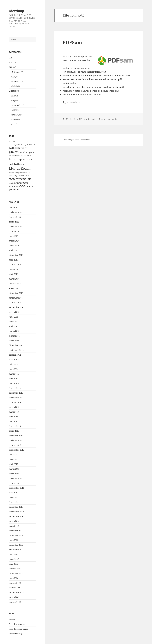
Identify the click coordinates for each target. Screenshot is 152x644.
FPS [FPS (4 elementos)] (26, 148)
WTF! (11, 91)
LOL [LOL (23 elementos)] (17, 164)
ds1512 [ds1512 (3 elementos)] (29, 145)
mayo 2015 (14, 322)
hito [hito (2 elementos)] (10, 156)
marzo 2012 (14, 469)
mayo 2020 (14, 246)
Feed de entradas (17, 624)
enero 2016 (14, 288)
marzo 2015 (14, 331)
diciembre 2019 (16, 255)
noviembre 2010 (16, 512)
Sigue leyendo (72, 102)
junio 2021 (14, 236)
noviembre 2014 (16, 350)
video (13, 120)
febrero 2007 (15, 569)
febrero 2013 (15, 426)
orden (88, 119)
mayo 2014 (14, 374)
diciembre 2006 (16, 573)
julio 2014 (13, 364)
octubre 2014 (15, 355)
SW (10, 67)
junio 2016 (14, 269)
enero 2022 (14, 222)
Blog (13, 101)
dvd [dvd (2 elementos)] (33, 145)
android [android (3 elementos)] (18, 142)
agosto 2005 (14, 597)
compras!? (15, 105)
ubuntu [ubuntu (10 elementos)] (20, 183)
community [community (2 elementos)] (12, 145)
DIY (11, 58)
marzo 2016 (14, 279)
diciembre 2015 (16, 293)
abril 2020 (13, 250)
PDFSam (72, 42)
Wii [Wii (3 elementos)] (26, 183)
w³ (12, 124)
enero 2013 (14, 431)
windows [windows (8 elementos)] (14, 186)
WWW (14, 86)
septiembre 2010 (17, 516)
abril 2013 (13, 417)
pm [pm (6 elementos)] (16, 173)
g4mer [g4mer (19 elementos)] (13, 152)
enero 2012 (14, 474)
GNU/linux (15, 72)
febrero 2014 (15, 388)
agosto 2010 (14, 521)
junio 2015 (14, 317)
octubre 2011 (15, 483)
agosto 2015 (14, 312)
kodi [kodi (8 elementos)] (11, 164)
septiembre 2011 (17, 488)
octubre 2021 (15, 231)
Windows (15, 81)
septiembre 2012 (17, 450)
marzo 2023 (14, 208)
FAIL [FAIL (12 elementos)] (12, 148)
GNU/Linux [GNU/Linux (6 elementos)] (23, 152)
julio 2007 (13, 554)
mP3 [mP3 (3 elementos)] (22, 164)
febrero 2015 (15, 336)
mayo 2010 (14, 526)
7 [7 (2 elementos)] (14, 142)
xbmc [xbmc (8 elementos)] (28, 186)
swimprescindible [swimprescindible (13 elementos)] (20, 179)
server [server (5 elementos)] (28, 176)
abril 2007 (13, 564)
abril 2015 (13, 326)
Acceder (13, 619)
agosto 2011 (14, 493)
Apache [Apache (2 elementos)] (24, 142)
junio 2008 (14, 540)
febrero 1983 (15, 602)
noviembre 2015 (16, 298)
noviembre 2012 (16, 440)
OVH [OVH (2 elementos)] (30, 169)
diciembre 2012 (16, 436)
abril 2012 (13, 464)
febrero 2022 (15, 217)
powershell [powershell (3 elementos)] (23, 173)
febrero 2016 (15, 284)
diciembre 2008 (16, 535)
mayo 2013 (14, 412)
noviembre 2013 (16, 398)
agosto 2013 (14, 407)
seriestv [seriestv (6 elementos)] (21, 176)
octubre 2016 (15, 265)
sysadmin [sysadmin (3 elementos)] (12, 183)
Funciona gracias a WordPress (76, 140)
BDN (13, 96)
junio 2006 (14, 578)
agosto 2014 (14, 360)
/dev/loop (17, 11)
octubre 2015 (15, 303)
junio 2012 (14, 455)
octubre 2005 (15, 588)
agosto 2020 (14, 241)
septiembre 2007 (17, 550)
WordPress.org (16, 634)
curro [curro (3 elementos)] (18, 145)
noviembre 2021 (16, 227)
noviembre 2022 (16, 212)
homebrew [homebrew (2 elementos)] (15, 156)
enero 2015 (14, 341)
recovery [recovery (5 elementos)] (13, 176)
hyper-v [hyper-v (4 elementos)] (29, 159)
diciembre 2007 (16, 545)
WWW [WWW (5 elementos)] (22, 186)
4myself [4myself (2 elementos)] (11, 142)
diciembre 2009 (16, 531)
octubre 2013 (15, 402)
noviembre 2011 (16, 478)
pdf (94, 119)
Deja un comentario (108, 119)
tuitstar (14, 115)
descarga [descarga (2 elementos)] (24, 145)
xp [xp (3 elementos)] (32, 186)
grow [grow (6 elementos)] (32, 152)
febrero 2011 (15, 502)
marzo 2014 (14, 383)
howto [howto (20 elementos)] (13, 159)
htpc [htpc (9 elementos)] (20, 159)
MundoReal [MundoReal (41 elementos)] (18, 168)
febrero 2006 (15, 583)
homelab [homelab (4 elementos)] (23, 156)
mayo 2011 (14, 497)
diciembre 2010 (16, 507)
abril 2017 (13, 260)
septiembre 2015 (17, 307)
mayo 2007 (14, 559)
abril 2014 (13, 379)
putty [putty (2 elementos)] (29, 173)
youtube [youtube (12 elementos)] (14, 189)
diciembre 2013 (16, 393)
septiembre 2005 (17, 592)
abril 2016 (13, 274)
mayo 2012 (14, 459)
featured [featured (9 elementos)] (20, 148)
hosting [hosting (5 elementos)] (30, 156)
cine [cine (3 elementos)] (28, 142)
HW (11, 62)
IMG (13, 110)
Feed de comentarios (18, 629)
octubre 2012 (15, 445)
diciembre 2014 (16, 345)
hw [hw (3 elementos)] (24, 160)
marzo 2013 (14, 421)
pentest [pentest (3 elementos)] (12, 173)
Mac (13, 77)
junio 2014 (14, 369)
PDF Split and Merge (74, 57)
